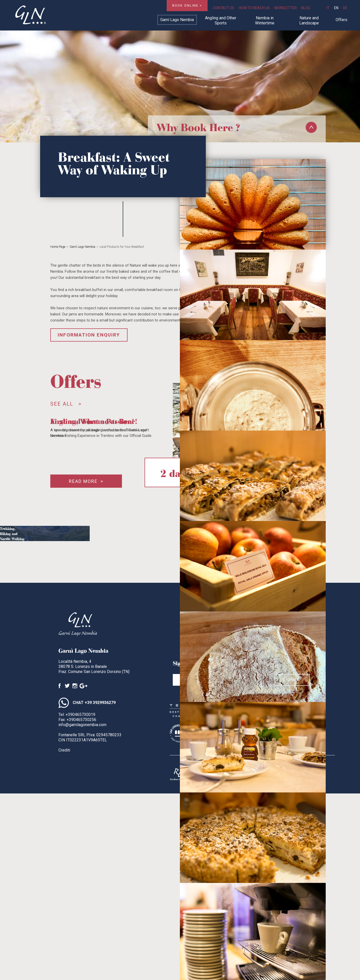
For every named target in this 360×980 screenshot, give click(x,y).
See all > (66, 404)
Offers (341, 20)
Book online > (187, 5)
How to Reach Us (254, 8)
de (345, 8)
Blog (306, 8)
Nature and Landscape (309, 20)
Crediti (64, 750)
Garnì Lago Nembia (177, 20)
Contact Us (223, 8)
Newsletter (286, 8)
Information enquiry (89, 335)
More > (30, 548)
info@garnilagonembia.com (82, 725)
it (328, 8)
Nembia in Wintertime (265, 20)
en (336, 8)
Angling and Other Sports (221, 20)
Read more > (86, 481)
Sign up (292, 680)
